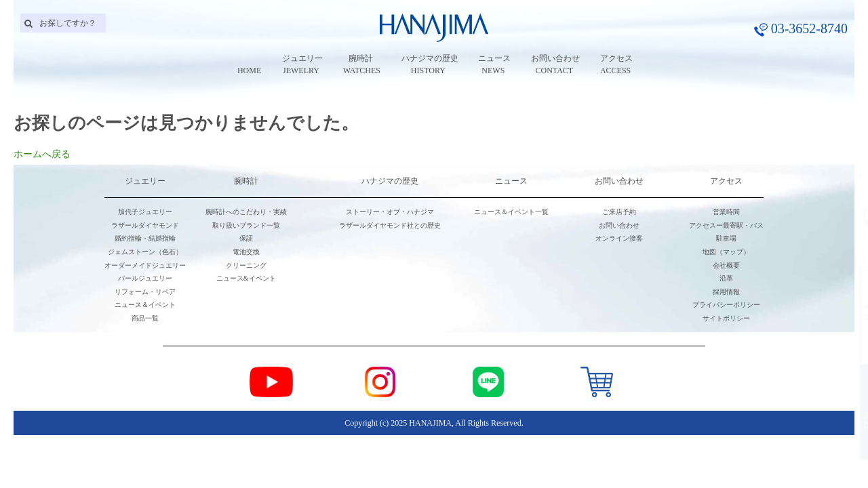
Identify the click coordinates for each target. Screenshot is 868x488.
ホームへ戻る (42, 154)
